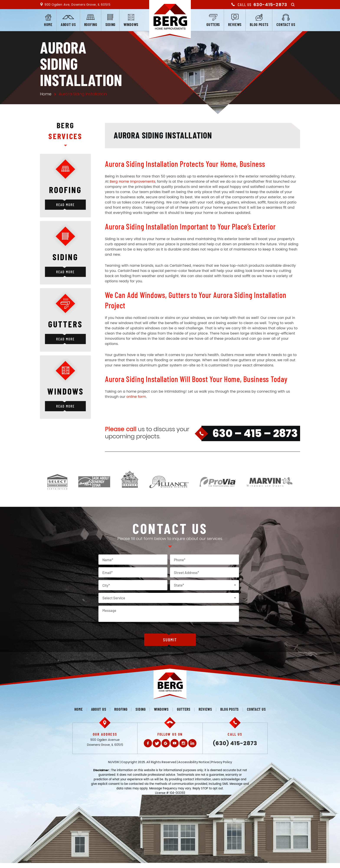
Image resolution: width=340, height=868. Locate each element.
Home (48, 24)
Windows (131, 24)
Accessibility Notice (194, 762)
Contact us (286, 24)
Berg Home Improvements (132, 182)
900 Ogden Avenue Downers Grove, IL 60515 (105, 742)
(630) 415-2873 (235, 743)
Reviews (235, 24)
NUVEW (114, 762)
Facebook (148, 743)
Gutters (213, 24)
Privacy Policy (221, 762)
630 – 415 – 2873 (255, 433)
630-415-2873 (270, 5)
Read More (65, 205)
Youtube (175, 743)
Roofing (91, 24)
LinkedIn (192, 743)
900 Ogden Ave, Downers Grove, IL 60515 (77, 5)
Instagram (183, 743)
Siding (110, 24)
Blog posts (259, 24)
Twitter (157, 743)
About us (68, 24)
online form (136, 397)
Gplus (166, 743)
